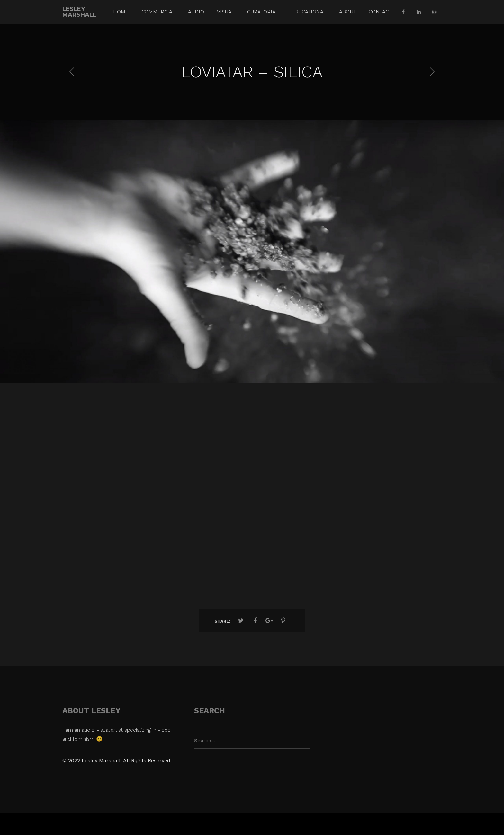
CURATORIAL (263, 12)
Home (121, 12)
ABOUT (347, 12)
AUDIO (196, 12)
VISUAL (226, 12)
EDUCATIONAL (309, 12)
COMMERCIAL (158, 12)
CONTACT (380, 12)
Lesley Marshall (79, 12)
